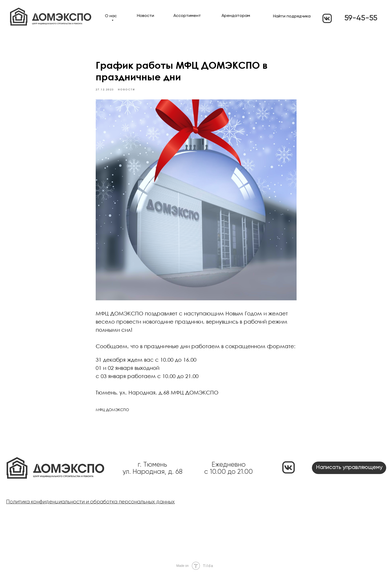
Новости (146, 16)
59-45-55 (361, 18)
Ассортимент (187, 16)
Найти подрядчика (292, 16)
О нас (111, 16)
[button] (349, 468)
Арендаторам (236, 16)
